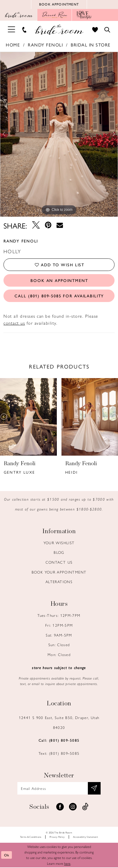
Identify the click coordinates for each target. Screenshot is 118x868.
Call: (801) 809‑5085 (59, 741)
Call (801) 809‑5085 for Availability (59, 296)
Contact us (59, 563)
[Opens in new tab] (55, 15)
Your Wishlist (59, 543)
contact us (14, 324)
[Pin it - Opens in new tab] (48, 226)
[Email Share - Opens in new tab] (60, 225)
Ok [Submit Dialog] (7, 856)
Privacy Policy (57, 837)
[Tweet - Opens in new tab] (36, 226)
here (67, 864)
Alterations (59, 582)
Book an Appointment (59, 281)
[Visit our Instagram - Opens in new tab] (73, 808)
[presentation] (28, 417)
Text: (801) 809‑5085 (59, 754)
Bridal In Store (91, 45)
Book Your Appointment (59, 573)
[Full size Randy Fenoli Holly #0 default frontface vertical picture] (59, 135)
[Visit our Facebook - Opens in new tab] (60, 808)
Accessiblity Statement (86, 837)
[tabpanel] (59, 135)
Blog (59, 553)
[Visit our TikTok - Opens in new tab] (85, 808)
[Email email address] (59, 789)
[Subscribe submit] (94, 789)
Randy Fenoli (45, 45)
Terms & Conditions (31, 837)
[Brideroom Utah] (59, 30)
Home (13, 45)
